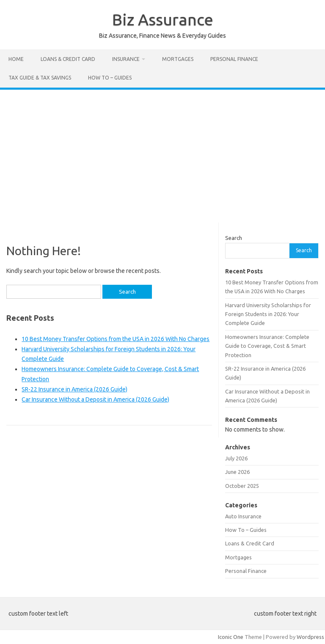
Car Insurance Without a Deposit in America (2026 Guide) (95, 399)
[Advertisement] (162, 153)
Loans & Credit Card (68, 59)
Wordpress (310, 637)
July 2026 (236, 458)
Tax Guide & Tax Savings (40, 78)
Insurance (126, 59)
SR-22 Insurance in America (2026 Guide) (74, 389)
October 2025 (242, 486)
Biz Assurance (163, 19)
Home (16, 59)
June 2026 (237, 472)
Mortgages (178, 59)
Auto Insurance (243, 516)
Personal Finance (234, 59)
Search (234, 238)
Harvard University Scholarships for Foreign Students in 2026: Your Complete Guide (268, 314)
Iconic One (231, 637)
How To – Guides (110, 78)
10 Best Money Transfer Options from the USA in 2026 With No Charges (116, 339)
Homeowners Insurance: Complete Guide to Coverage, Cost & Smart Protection (267, 346)
